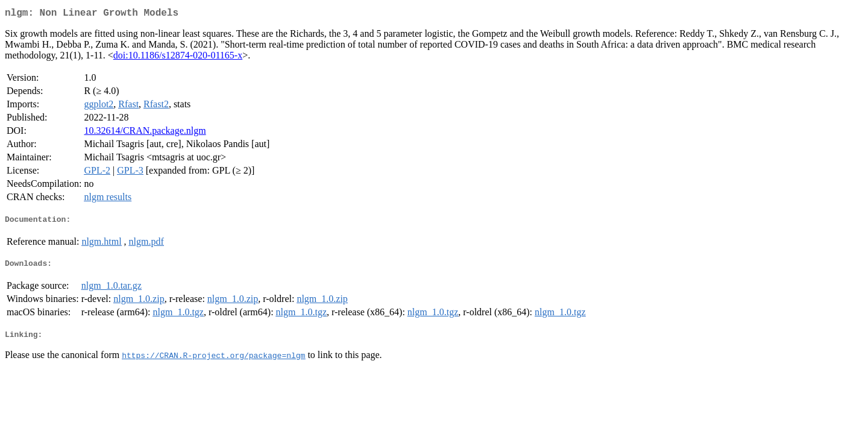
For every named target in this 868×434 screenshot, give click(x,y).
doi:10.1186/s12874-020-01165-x (178, 58)
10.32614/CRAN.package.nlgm (145, 133)
